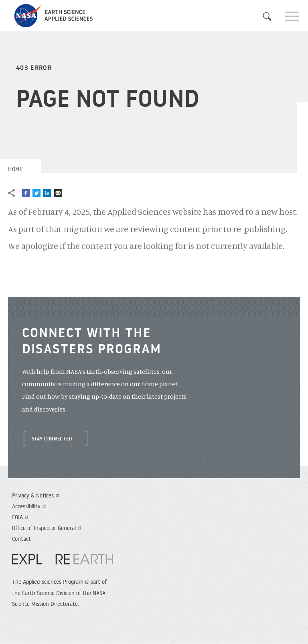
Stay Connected (56, 439)
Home (15, 169)
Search (272, 16)
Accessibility (30, 506)
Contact (21, 539)
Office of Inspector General (48, 528)
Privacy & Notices (37, 495)
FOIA (21, 517)
